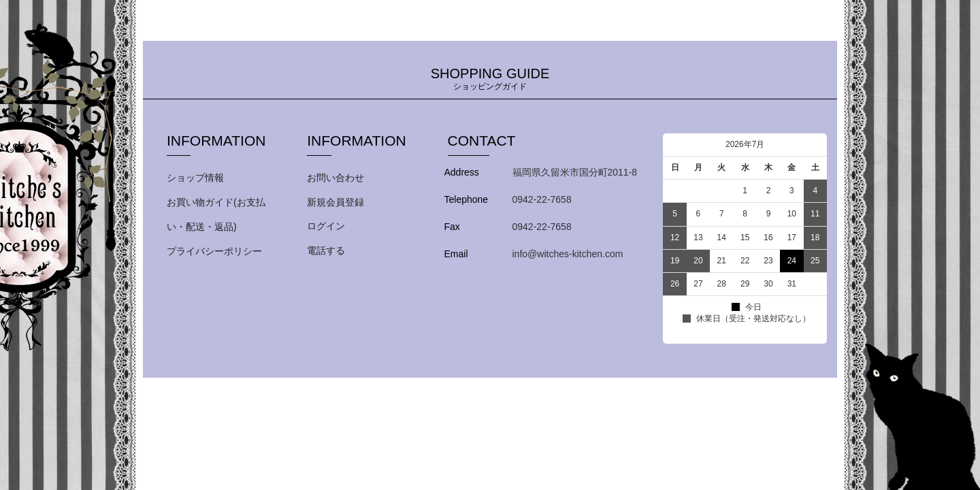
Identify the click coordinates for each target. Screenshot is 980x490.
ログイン (326, 226)
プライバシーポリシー (214, 251)
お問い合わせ (336, 178)
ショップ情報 (195, 178)
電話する (326, 250)
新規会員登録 (336, 202)
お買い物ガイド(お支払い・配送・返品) (216, 215)
